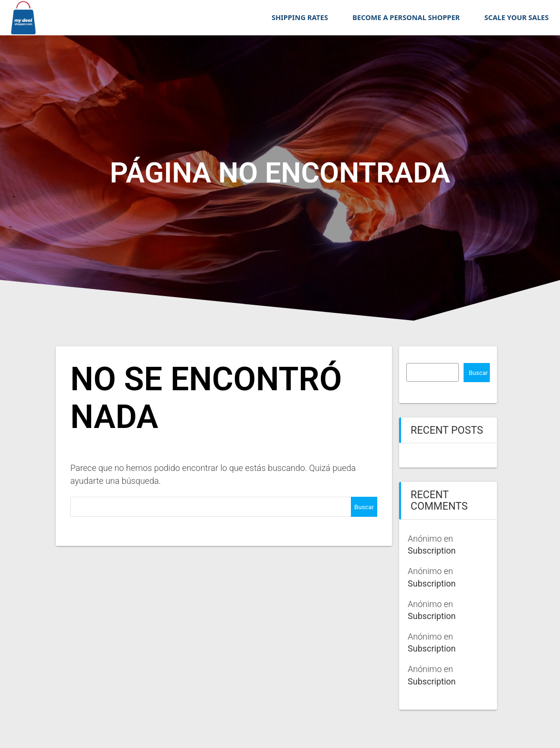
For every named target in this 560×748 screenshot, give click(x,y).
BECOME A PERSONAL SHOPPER (406, 17)
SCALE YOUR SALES (517, 17)
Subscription (432, 550)
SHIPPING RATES (300, 17)
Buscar (478, 373)
